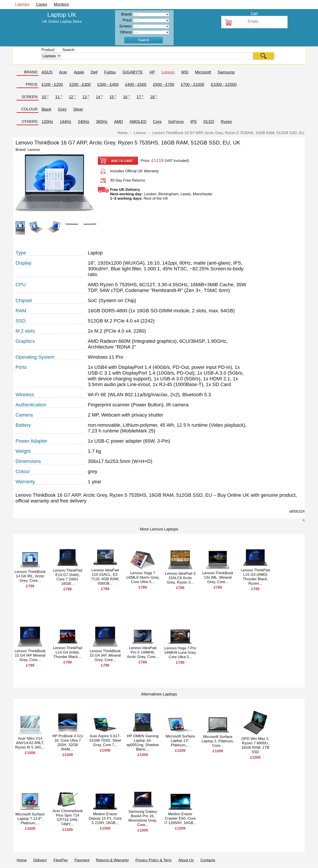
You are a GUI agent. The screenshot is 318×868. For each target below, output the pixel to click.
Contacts (208, 860)
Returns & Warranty (113, 860)
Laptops (22, 4)
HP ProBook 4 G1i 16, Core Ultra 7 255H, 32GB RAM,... (68, 743)
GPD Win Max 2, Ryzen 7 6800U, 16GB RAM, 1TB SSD (255, 745)
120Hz (47, 122)
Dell (94, 72)
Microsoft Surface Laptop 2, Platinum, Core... (218, 741)
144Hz (66, 122)
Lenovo (168, 72)
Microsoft (203, 72)
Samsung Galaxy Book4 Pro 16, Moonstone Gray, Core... (143, 818)
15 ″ (113, 97)
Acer (63, 72)
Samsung (226, 72)
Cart (254, 13)
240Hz (84, 122)
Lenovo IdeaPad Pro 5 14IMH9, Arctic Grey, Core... (143, 652)
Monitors (62, 4)
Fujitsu (110, 72)
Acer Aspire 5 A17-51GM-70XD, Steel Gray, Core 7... (105, 740)
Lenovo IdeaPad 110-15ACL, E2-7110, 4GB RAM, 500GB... (105, 577)
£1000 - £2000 (224, 85)
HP (152, 72)
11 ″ (59, 97)
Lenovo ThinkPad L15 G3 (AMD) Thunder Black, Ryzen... (255, 577)
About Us (186, 860)
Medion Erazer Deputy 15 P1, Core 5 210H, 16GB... (105, 818)
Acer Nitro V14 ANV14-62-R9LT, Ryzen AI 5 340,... (30, 743)
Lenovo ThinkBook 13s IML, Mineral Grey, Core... (218, 577)
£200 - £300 (80, 85)
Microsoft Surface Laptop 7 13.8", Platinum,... (30, 819)
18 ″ (154, 97)
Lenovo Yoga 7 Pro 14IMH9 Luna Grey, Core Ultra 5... (180, 653)
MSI (185, 72)
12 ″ (72, 97)
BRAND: (31, 72)
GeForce (176, 122)
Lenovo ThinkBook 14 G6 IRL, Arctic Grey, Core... (30, 576)
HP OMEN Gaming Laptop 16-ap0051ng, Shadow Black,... (143, 743)
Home (22, 860)
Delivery (40, 860)
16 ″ (126, 97)
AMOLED (138, 122)
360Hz (102, 122)
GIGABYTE (133, 72)
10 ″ (45, 97)
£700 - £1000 (193, 85)
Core (157, 122)
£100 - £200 (52, 85)
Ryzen (226, 122)
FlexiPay (61, 860)
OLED (209, 122)
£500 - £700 (164, 85)
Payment (82, 860)
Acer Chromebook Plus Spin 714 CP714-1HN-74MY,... (68, 818)
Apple (79, 72)
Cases (42, 4)
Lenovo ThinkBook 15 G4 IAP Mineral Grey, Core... (30, 655)
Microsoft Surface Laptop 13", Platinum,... (180, 741)
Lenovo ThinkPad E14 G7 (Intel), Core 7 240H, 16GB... (68, 577)
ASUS (47, 72)
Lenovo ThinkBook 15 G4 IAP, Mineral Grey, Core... (105, 655)
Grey (62, 109)
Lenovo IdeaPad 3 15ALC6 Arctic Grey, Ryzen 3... (180, 578)
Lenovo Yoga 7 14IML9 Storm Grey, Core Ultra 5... (143, 577)
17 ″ (140, 97)
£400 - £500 (136, 85)
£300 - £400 (108, 85)
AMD (119, 122)
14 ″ (99, 97)
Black (47, 109)
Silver (78, 109)
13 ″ (86, 97)
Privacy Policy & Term (153, 860)
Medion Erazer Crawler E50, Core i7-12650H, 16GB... (180, 818)
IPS (194, 122)
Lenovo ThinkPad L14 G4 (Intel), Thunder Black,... (68, 652)
